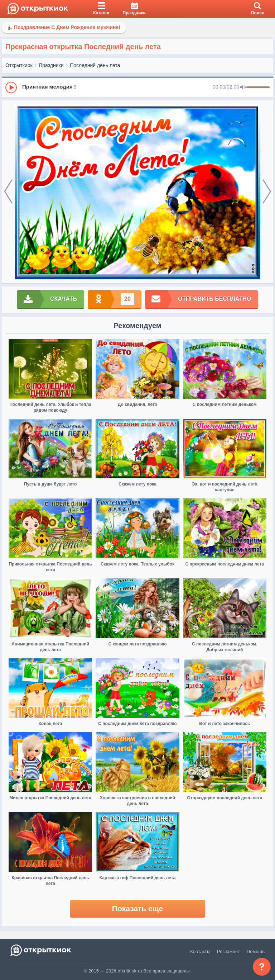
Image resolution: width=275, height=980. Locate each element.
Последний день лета (95, 65)
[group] (137, 87)
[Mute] (243, 87)
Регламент (228, 951)
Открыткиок (19, 65)
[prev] (8, 192)
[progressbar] (258, 87)
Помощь (256, 951)
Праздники (51, 65)
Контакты (200, 951)
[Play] (11, 87)
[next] (267, 192)
